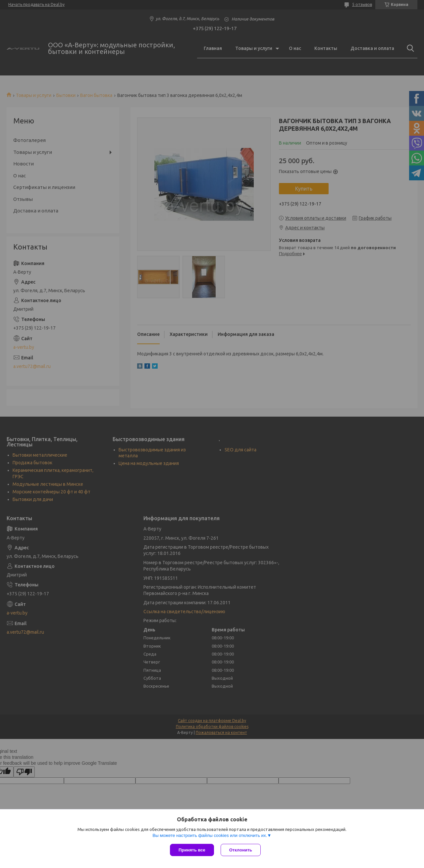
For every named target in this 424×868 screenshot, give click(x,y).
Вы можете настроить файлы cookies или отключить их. (210, 835)
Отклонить (241, 850)
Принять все (192, 850)
